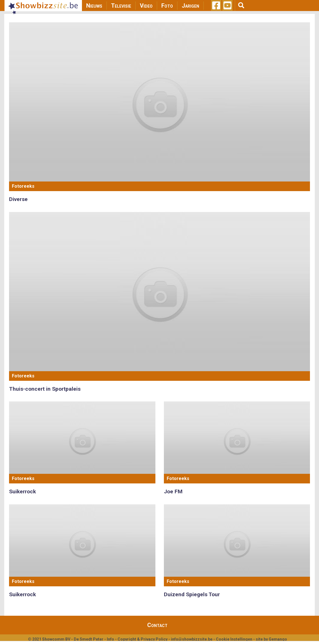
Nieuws (94, 6)
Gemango (278, 639)
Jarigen (190, 6)
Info (110, 639)
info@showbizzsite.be (192, 639)
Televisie (121, 6)
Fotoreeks (23, 186)
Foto (167, 6)
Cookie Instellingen (234, 639)
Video (146, 6)
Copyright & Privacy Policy (143, 639)
